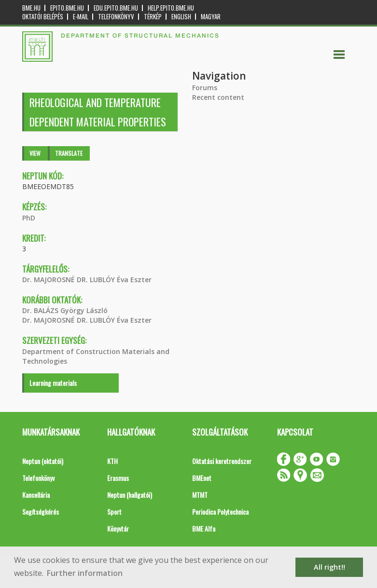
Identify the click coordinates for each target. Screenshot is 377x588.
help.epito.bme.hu (171, 8)
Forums (205, 88)
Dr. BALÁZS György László (65, 310)
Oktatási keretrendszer (222, 461)
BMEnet (202, 478)
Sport (114, 512)
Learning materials (53, 383)
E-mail (81, 17)
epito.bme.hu (67, 8)
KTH (112, 461)
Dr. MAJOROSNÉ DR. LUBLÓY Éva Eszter (87, 280)
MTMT (200, 495)
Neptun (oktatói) (43, 461)
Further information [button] (85, 573)
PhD (29, 218)
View (35, 153)
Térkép (153, 17)
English (181, 17)
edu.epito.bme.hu (116, 8)
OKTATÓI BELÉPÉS (43, 17)
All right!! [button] (329, 567)
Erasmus (118, 478)
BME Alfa (204, 528)
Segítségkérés (41, 512)
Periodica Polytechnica (220, 512)
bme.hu (31, 8)
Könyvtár (118, 528)
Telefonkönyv (116, 17)
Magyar (211, 17)
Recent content (218, 97)
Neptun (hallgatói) (130, 495)
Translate (69, 153)
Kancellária (36, 495)
